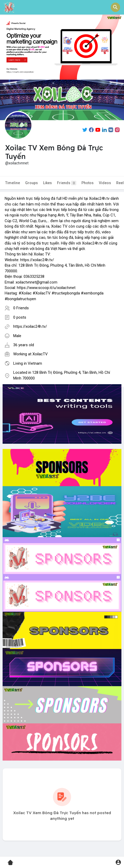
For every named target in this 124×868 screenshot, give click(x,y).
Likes (47, 183)
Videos (105, 183)
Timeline (13, 183)
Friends (67, 183)
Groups (32, 183)
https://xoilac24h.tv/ (30, 326)
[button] (115, 7)
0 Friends (21, 308)
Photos (88, 183)
